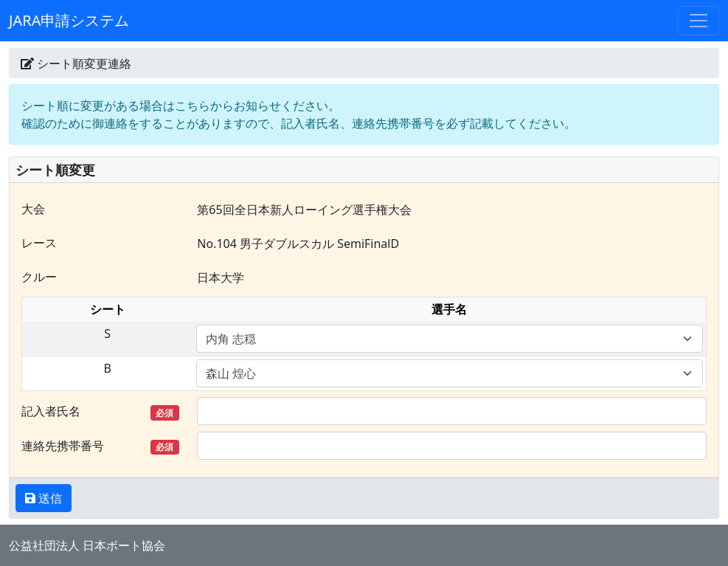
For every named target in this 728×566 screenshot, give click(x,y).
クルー (39, 277)
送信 (49, 498)
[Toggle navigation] (698, 21)
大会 (33, 209)
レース (39, 243)
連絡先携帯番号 (100, 446)
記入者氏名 (100, 411)
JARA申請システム (69, 20)
